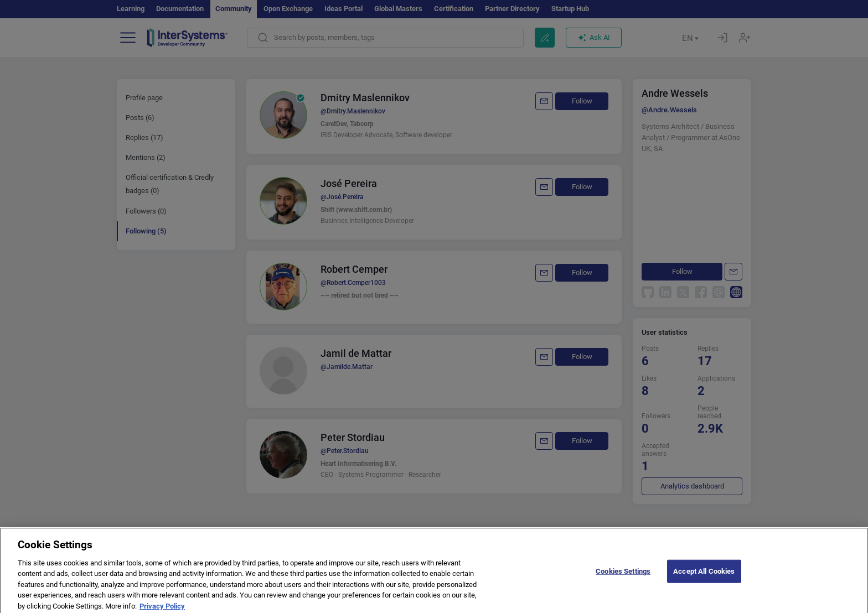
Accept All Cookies (704, 576)
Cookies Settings (623, 576)
